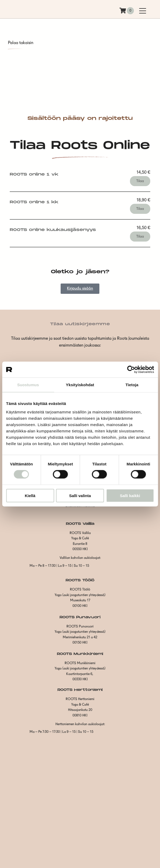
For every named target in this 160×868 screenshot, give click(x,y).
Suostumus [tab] (28, 385)
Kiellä (30, 495)
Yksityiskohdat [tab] (80, 385)
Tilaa (140, 181)
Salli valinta (80, 495)
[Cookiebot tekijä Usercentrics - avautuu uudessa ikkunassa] (131, 370)
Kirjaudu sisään (80, 289)
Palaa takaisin (21, 43)
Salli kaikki (130, 495)
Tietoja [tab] (132, 385)
